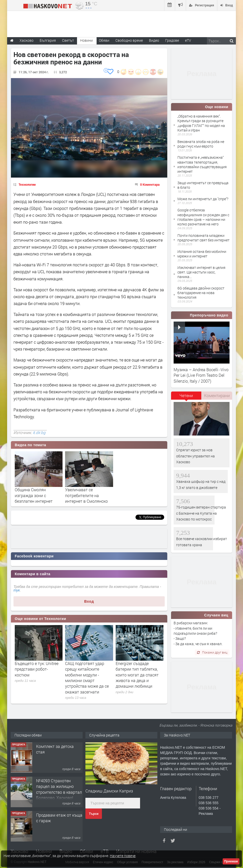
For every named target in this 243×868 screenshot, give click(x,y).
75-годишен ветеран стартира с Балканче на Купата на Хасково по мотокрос (201, 513)
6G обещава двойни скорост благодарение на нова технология (201, 293)
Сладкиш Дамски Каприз (109, 791)
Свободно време (129, 40)
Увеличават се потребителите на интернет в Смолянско (86, 495)
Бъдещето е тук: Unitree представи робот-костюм (37, 669)
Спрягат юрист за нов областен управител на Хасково (195, 456)
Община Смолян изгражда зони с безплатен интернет (34, 495)
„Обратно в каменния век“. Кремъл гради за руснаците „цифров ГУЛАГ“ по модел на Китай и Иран (201, 123)
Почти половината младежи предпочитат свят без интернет (203, 238)
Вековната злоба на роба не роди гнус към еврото (201, 144)
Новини (86, 40)
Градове (172, 40)
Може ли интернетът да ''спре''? (203, 199)
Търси (94, 814)
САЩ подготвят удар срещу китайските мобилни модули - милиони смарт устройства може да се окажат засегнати (87, 678)
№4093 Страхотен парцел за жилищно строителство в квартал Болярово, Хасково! (59, 789)
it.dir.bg (39, 432)
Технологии (27, 184)
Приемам (231, 861)
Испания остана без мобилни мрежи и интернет (202, 254)
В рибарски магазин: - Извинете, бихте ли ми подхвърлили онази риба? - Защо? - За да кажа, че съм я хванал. (198, 633)
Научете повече (123, 856)
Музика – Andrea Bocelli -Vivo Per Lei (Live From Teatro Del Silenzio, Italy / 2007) (201, 375)
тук (17, 590)
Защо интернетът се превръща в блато (203, 185)
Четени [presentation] (186, 395)
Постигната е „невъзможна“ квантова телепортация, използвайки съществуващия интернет (202, 164)
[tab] (186, 397)
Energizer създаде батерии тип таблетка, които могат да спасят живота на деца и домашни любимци (137, 675)
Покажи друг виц (212, 652)
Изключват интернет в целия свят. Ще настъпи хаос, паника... (201, 272)
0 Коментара (150, 184)
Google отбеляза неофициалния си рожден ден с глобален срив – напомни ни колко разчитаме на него (203, 217)
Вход (89, 601)
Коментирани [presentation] (217, 395)
